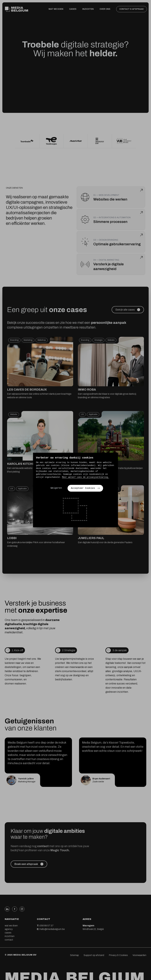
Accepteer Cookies (85, 488)
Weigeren (56, 488)
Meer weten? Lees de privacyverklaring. (85, 477)
